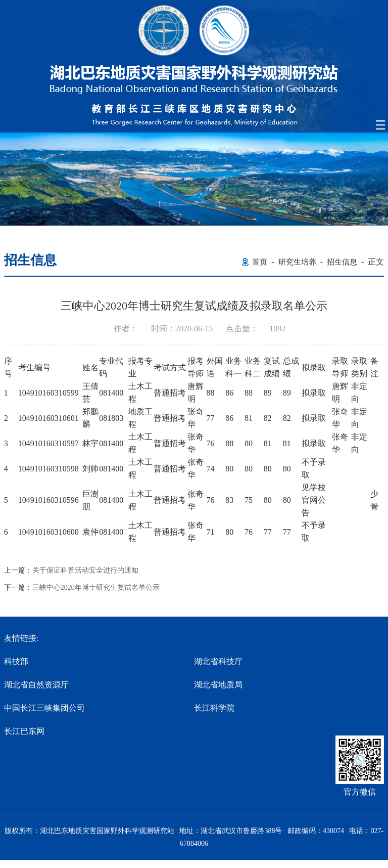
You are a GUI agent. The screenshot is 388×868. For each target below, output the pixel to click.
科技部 (16, 661)
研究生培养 (297, 262)
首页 (260, 262)
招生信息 (342, 262)
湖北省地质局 (218, 685)
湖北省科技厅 (218, 661)
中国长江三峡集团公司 (44, 708)
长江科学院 (214, 708)
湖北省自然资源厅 (36, 685)
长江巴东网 (24, 731)
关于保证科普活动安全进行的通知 (85, 571)
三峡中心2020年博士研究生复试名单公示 (96, 588)
